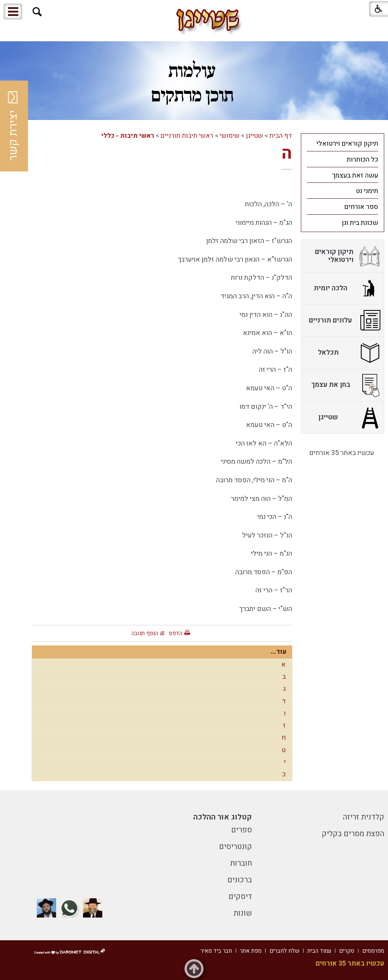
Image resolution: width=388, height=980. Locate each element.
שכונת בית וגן (360, 223)
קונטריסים (235, 847)
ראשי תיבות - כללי (128, 136)
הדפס (175, 633)
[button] (37, 12)
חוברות (241, 863)
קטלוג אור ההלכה (223, 817)
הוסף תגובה (145, 633)
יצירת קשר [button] (13, 126)
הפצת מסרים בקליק (353, 834)
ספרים (242, 830)
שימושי (230, 136)
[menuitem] (343, 143)
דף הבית (281, 136)
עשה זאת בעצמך (355, 175)
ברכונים (240, 880)
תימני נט (367, 191)
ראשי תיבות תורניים (187, 136)
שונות (243, 913)
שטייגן (254, 136)
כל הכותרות (362, 160)
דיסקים (240, 897)
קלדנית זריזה (364, 817)
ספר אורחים (361, 207)
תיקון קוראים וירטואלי (347, 144)
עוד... (278, 652)
